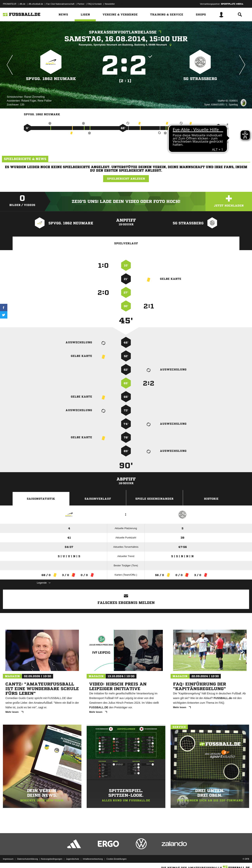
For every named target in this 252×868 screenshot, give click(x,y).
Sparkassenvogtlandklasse (126, 32)
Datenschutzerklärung (27, 859)
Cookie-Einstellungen (117, 859)
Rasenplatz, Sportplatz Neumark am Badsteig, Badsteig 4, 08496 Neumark (126, 45)
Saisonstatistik (41, 499)
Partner (81, 4)
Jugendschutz (72, 859)
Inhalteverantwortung (93, 859)
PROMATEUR (10, 4)
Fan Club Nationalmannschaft (60, 4)
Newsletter (110, 4)
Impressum (8, 859)
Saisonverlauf (98, 499)
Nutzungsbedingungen (52, 859)
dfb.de (22, 4)
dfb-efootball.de (36, 4)
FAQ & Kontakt (95, 4)
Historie (211, 499)
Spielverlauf (126, 243)
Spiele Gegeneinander (154, 499)
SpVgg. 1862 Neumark (51, 79)
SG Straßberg (200, 79)
